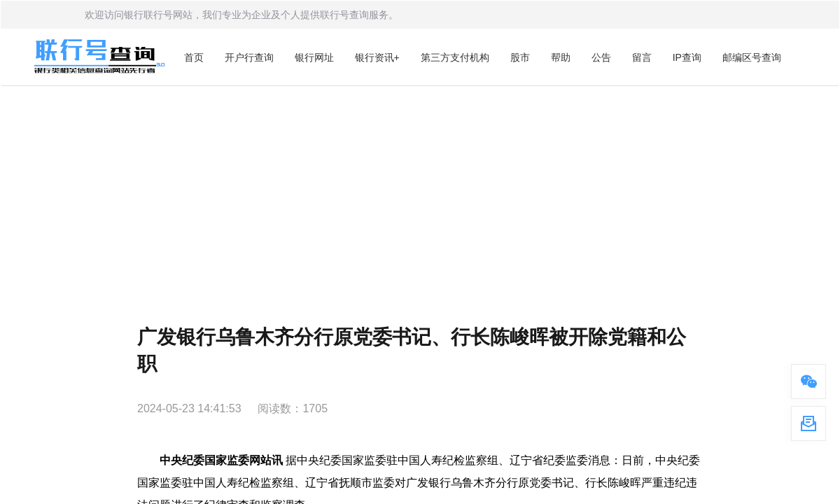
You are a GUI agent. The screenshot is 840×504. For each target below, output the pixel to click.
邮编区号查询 (752, 57)
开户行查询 (249, 57)
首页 (194, 57)
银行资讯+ (377, 57)
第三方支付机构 (455, 57)
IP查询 (687, 57)
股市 (520, 57)
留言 (642, 57)
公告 (601, 57)
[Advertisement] (420, 191)
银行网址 (314, 57)
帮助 (561, 57)
